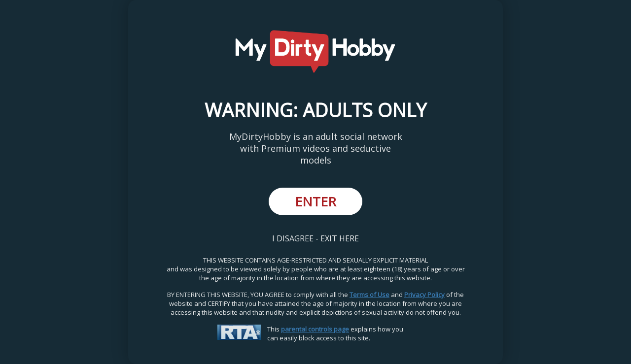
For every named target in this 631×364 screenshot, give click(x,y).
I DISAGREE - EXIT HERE (315, 238)
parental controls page (315, 329)
